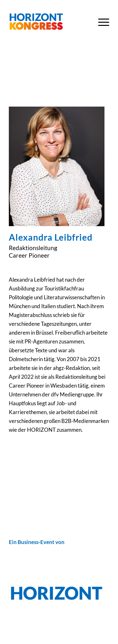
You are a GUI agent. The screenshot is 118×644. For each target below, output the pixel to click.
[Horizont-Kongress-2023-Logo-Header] (49, 22)
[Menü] (101, 22)
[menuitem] (101, 22)
